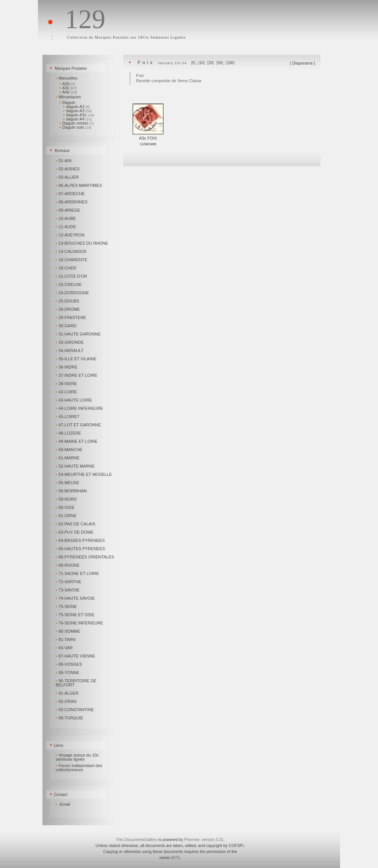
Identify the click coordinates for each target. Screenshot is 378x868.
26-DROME (68, 309)
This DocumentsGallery (137, 839)
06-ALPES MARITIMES (79, 185)
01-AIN (64, 161)
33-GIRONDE (70, 342)
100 (230, 63)
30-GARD (67, 326)
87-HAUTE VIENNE (76, 656)
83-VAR (65, 648)
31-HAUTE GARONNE (79, 334)
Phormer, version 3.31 (204, 839)
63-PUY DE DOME (75, 532)
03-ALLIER (68, 177)
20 (210, 63)
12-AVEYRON (71, 235)
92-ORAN (67, 701)
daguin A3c (79, 115)
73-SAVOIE (68, 590)
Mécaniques (69, 97)
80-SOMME (68, 631)
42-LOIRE (67, 392)
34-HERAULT (70, 351)
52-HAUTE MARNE (76, 466)
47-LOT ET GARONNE (79, 425)
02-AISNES (68, 169)
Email (65, 804)
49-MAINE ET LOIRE (77, 441)
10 (201, 63)
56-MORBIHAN (72, 491)
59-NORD (67, 499)
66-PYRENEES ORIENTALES (85, 557)
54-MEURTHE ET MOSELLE (84, 474)
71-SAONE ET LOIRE (78, 573)
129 (85, 19)
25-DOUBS (68, 301)
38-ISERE (67, 384)
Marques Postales (71, 68)
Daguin (68, 102)
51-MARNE (68, 458)
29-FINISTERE (71, 317)
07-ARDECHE (71, 194)
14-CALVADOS (72, 251)
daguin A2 (76, 107)
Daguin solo (75, 127)
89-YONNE (68, 672)
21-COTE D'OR (72, 276)
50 (220, 63)
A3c (68, 88)
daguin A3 (77, 111)
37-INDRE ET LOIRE (77, 375)
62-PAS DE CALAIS (76, 524)
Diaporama (302, 63)
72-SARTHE (69, 582)
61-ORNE (67, 516)
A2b (67, 84)
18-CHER (67, 268)
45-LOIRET (68, 417)
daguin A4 (77, 119)
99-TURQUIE (70, 718)
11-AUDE (66, 227)
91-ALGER (68, 693)
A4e (68, 92)
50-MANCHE (70, 450)
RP (176, 857)
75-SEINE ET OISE (76, 615)
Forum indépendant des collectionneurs (79, 768)
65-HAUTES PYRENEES (81, 549)
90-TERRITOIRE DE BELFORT (76, 683)
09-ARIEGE (68, 210)
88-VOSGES (69, 664)
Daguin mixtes (76, 123)
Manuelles (67, 78)
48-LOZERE (69, 433)
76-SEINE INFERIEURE (80, 623)
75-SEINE (67, 606)
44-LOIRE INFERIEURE (80, 408)
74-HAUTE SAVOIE (76, 598)
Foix (146, 62)
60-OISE (66, 507)
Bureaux (62, 150)
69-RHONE (68, 565)
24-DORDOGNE (73, 293)
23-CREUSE (69, 284)
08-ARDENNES (72, 202)
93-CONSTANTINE (75, 710)
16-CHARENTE (72, 260)
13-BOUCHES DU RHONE (82, 243)
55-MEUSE (68, 483)
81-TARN (66, 639)
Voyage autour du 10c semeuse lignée (77, 757)
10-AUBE (66, 218)
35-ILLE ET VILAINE (76, 359)
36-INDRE (67, 367)
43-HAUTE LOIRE (74, 400)
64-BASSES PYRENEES (81, 540)
